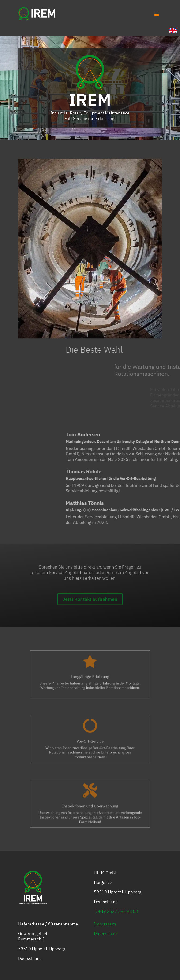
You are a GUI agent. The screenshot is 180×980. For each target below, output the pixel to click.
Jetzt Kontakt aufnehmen (90, 607)
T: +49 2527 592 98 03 (116, 911)
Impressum (105, 924)
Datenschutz (106, 934)
